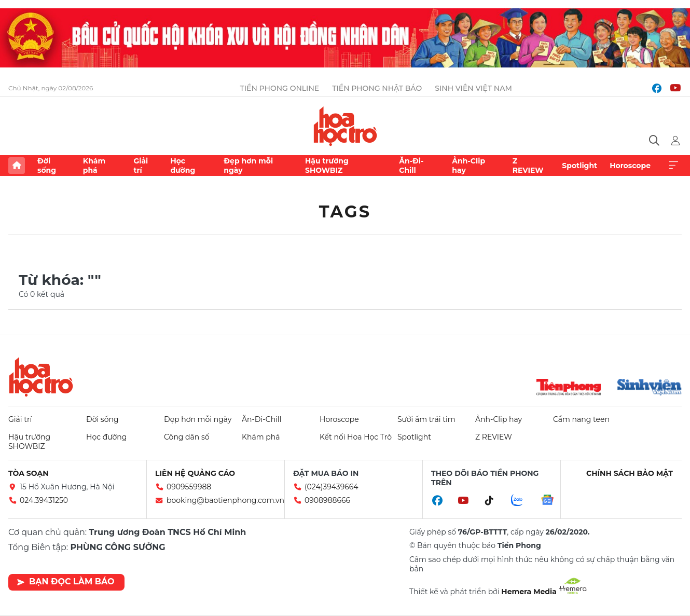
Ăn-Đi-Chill (411, 166)
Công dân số (187, 437)
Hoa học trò (41, 377)
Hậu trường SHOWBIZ (327, 166)
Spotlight (579, 166)
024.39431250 (44, 500)
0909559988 (189, 487)
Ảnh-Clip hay (468, 166)
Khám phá (94, 166)
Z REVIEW (528, 166)
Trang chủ (17, 166)
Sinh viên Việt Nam (473, 88)
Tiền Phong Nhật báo (377, 88)
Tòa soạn (29, 473)
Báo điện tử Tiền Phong (345, 126)
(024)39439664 (332, 487)
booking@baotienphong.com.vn (225, 500)
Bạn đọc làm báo (66, 581)
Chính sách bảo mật (630, 473)
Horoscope (630, 166)
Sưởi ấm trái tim (426, 419)
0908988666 (327, 500)
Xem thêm (673, 166)
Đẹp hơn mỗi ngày (248, 166)
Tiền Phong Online (280, 88)
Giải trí (141, 166)
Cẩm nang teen (581, 419)
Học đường (183, 166)
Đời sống (47, 166)
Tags (345, 211)
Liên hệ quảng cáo (195, 473)
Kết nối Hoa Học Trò (356, 437)
